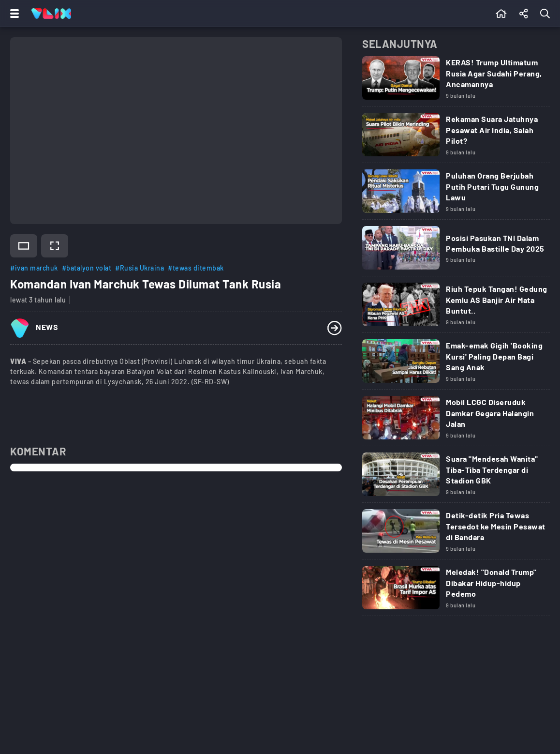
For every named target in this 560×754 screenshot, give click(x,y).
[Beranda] (501, 14)
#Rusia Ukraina (140, 268)
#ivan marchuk (34, 268)
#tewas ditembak (196, 268)
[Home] (51, 14)
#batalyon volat (87, 268)
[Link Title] (456, 81)
